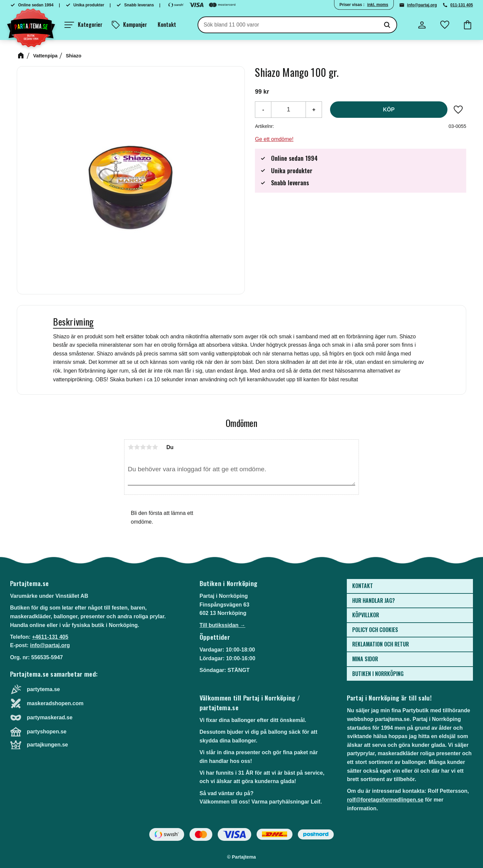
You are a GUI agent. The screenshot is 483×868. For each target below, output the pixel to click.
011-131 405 (462, 5)
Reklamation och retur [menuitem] (381, 644)
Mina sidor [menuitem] (365, 659)
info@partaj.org (422, 5)
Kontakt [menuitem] (167, 25)
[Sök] (387, 25)
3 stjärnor (143, 447)
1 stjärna (131, 447)
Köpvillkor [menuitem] (366, 615)
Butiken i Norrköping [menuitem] (378, 674)
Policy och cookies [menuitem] (375, 630)
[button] (83, 25)
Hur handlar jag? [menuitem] (373, 600)
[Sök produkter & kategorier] (288, 25)
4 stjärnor (149, 447)
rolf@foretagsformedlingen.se (385, 800)
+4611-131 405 (50, 637)
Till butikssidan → (223, 625)
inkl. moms (378, 5)
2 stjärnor (137, 447)
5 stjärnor (155, 447)
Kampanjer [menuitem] (135, 25)
